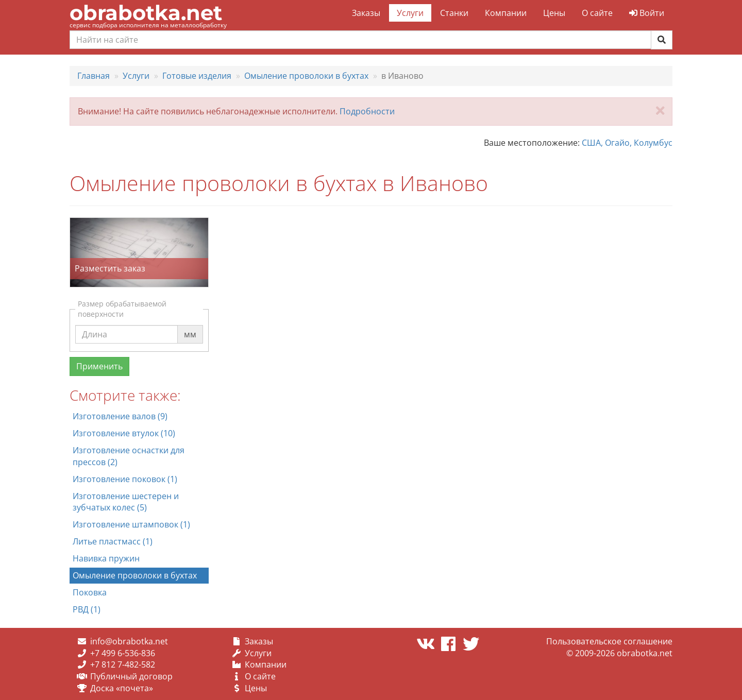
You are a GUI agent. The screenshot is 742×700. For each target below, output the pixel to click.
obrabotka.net (146, 13)
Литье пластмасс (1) (113, 541)
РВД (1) (87, 609)
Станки (454, 13)
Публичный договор (131, 676)
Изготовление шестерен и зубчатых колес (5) (126, 502)
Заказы (366, 13)
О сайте (597, 13)
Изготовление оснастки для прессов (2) (129, 456)
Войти (647, 13)
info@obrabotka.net (129, 641)
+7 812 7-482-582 (123, 664)
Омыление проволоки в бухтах (135, 575)
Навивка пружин (106, 558)
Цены (554, 13)
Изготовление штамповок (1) (131, 524)
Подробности (367, 111)
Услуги (410, 13)
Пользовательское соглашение (609, 641)
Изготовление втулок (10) (124, 433)
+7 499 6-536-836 (123, 653)
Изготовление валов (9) (120, 416)
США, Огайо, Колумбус (627, 143)
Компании (506, 13)
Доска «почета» (122, 688)
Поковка (90, 592)
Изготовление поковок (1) (125, 479)
